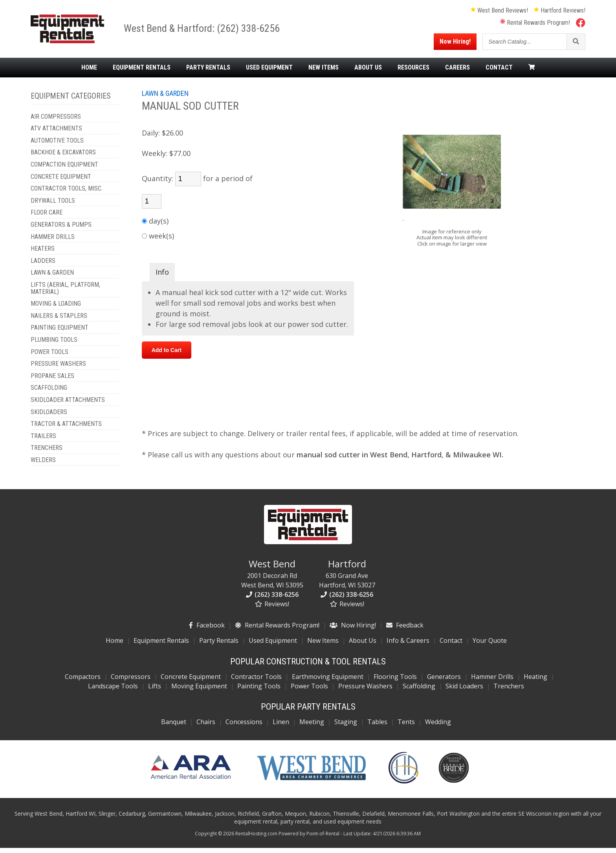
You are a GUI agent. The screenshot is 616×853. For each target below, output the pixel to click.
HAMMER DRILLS (53, 242)
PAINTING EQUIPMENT (60, 333)
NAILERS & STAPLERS (59, 321)
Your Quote (490, 646)
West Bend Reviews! (499, 13)
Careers (457, 73)
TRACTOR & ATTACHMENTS (66, 429)
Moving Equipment (199, 692)
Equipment (142, 73)
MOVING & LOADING (56, 309)
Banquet (174, 727)
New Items (323, 646)
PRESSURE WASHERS (58, 369)
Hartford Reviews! (560, 13)
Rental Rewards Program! (535, 25)
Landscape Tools (113, 692)
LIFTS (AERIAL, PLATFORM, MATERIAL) (65, 293)
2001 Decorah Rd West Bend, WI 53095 (272, 579)
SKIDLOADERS (49, 417)
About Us (363, 646)
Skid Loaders (464, 692)
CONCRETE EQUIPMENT (61, 182)
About (368, 73)
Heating (535, 682)
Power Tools (309, 692)
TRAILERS (43, 441)
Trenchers (509, 692)
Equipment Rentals (161, 646)
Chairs (206, 727)
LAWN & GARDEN (52, 278)
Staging (346, 727)
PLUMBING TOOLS (54, 345)
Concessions (244, 727)
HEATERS (43, 254)
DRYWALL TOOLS (53, 206)
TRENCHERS (47, 453)
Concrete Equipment (191, 682)
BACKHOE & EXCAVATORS (63, 158)
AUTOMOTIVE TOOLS (57, 146)
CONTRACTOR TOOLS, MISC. (67, 194)
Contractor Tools (256, 682)
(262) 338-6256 (255, 31)
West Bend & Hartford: (177, 31)
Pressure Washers (365, 692)
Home (89, 73)
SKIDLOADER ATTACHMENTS (68, 405)
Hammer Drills (492, 682)
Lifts (155, 692)
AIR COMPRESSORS (56, 122)
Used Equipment (273, 646)
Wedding (438, 727)
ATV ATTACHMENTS (56, 134)
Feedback (405, 631)
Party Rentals (219, 646)
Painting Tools (259, 692)
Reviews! (272, 609)
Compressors (131, 682)
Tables (377, 727)
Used (269, 73)
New (324, 73)
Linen (281, 727)
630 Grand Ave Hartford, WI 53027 (347, 579)
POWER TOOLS (49, 357)
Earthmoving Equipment (328, 682)
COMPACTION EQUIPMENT (64, 170)
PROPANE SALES (52, 381)
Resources (413, 73)
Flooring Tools (395, 682)
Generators (444, 682)
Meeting (312, 727)
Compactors (83, 682)
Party (208, 73)
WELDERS (43, 465)
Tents (406, 727)
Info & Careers (408, 646)
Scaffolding (419, 692)
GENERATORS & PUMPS (61, 230)
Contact (499, 73)
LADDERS (43, 266)
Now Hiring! (455, 44)
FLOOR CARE (47, 218)
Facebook (207, 631)
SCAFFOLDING (49, 393)
